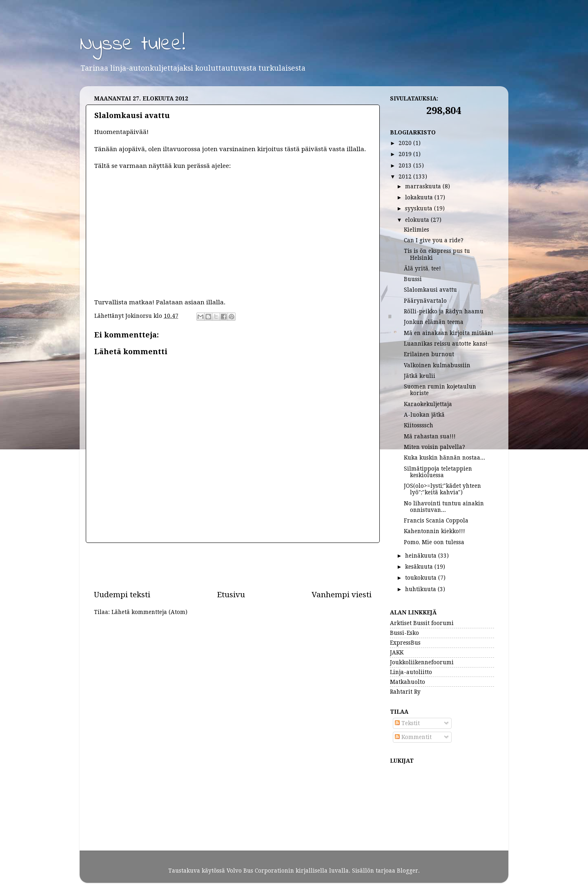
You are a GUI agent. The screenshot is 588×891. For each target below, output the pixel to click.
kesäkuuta (420, 567)
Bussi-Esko (404, 633)
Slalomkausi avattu (430, 290)
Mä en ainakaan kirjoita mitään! (449, 333)
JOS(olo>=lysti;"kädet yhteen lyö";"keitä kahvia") (442, 489)
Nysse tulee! (133, 44)
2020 (406, 143)
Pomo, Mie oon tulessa (434, 542)
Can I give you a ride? (434, 240)
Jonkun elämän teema (434, 322)
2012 (406, 176)
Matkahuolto (408, 682)
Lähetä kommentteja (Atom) (149, 612)
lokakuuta (420, 197)
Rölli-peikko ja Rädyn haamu (444, 311)
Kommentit (413, 737)
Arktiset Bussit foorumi (422, 623)
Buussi (413, 279)
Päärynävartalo (425, 301)
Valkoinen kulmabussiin (437, 365)
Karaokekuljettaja (428, 404)
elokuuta (418, 220)
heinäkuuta (422, 556)
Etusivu (231, 595)
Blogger (408, 871)
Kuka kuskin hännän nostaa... (444, 458)
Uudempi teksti (122, 595)
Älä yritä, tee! (422, 268)
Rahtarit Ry (405, 692)
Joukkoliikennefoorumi (422, 662)
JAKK (397, 652)
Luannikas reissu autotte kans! (446, 344)
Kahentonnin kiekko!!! (434, 531)
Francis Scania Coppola (436, 520)
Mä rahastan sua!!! (430, 436)
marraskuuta (424, 186)
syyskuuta (420, 208)
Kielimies (416, 230)
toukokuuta (422, 578)
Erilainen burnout (429, 354)
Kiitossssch (419, 425)
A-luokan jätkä (424, 415)
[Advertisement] (233, 566)
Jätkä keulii (420, 376)
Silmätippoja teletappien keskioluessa (438, 472)
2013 (406, 165)
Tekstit (407, 723)
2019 (406, 154)
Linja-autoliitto (411, 672)
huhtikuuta (421, 589)
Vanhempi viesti (342, 595)
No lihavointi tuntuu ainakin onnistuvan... (444, 507)
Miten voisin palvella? (434, 447)
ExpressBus (405, 643)
